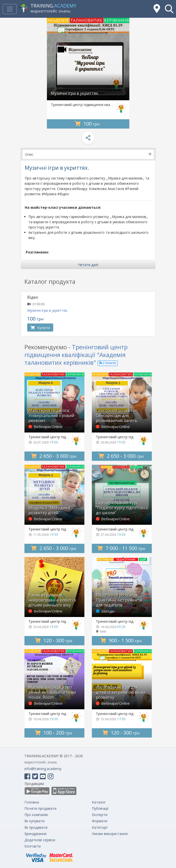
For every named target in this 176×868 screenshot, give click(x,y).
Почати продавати (40, 808)
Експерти (100, 815)
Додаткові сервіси (40, 840)
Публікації (100, 808)
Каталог (99, 802)
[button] (169, 9)
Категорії (100, 827)
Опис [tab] (88, 154)
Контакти (33, 846)
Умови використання (110, 834)
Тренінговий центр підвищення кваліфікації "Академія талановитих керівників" (76, 355)
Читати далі (88, 265)
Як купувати (34, 821)
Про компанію (36, 815)
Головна (32, 802)
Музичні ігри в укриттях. (48, 310)
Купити (40, 327)
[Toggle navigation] (10, 9)
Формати (100, 821)
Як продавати (36, 827)
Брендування (35, 834)
